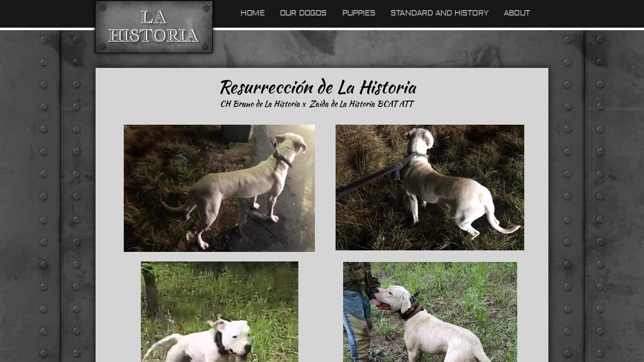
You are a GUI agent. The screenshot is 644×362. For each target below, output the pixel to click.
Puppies (359, 13)
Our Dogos (303, 13)
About (517, 13)
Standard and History (439, 13)
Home (253, 13)
